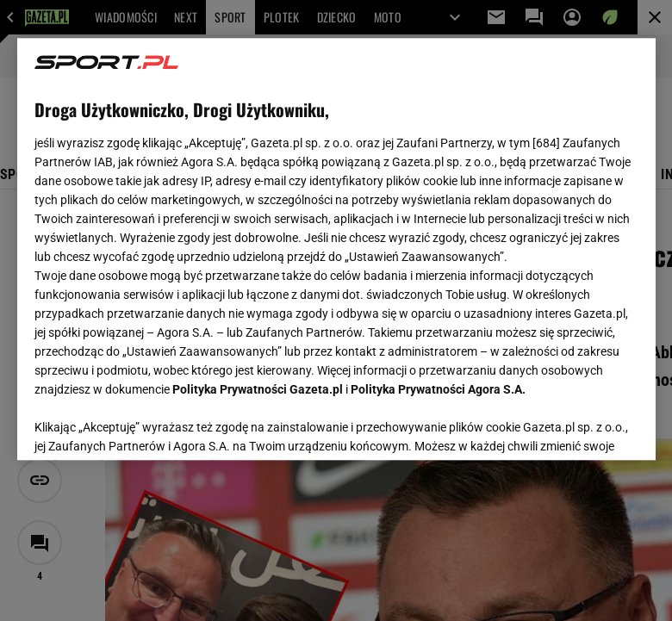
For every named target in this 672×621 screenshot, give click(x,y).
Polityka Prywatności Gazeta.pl (258, 389)
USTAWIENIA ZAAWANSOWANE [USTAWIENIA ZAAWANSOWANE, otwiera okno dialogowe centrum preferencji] (147, 425)
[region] (336, 249)
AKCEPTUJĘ (579, 426)
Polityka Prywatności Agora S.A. (438, 389)
